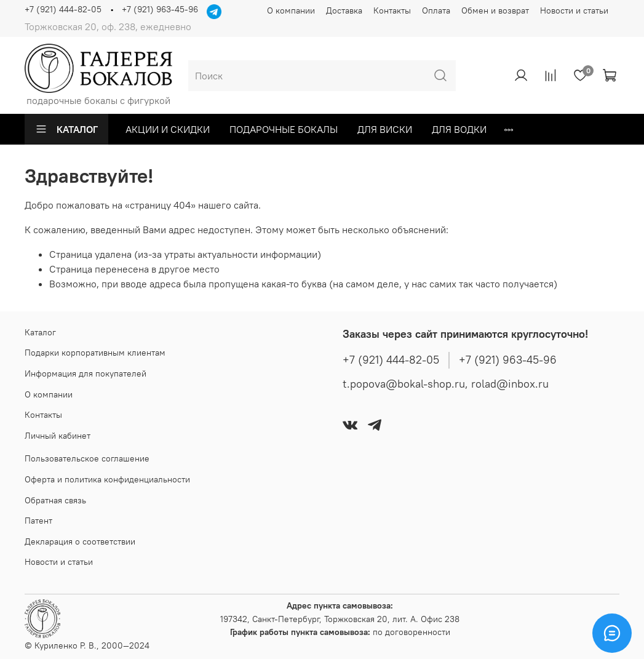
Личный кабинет (58, 436)
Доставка (344, 10)
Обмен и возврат (495, 10)
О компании (291, 10)
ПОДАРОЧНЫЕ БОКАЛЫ (284, 129)
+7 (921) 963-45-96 (160, 9)
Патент (38, 521)
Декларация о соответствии (80, 541)
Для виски (385, 129)
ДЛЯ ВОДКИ (459, 129)
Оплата (436, 10)
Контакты (392, 10)
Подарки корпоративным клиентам (95, 353)
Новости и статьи (574, 10)
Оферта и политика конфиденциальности (107, 479)
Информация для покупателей (85, 373)
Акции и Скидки (168, 129)
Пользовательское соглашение (87, 458)
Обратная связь (55, 500)
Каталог (66, 129)
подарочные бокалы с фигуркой (98, 75)
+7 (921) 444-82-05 (63, 9)
